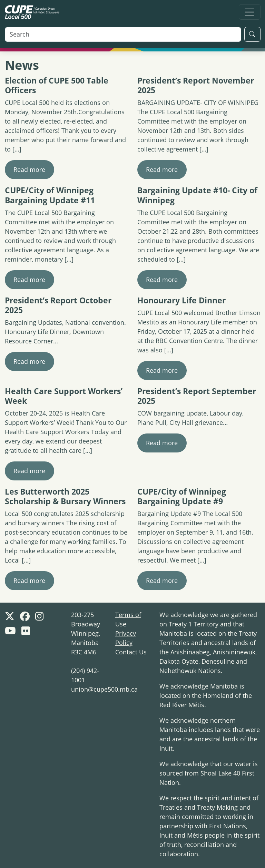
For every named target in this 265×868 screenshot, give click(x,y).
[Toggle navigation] (250, 12)
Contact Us (131, 652)
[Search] (123, 34)
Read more (29, 169)
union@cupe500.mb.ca (104, 689)
